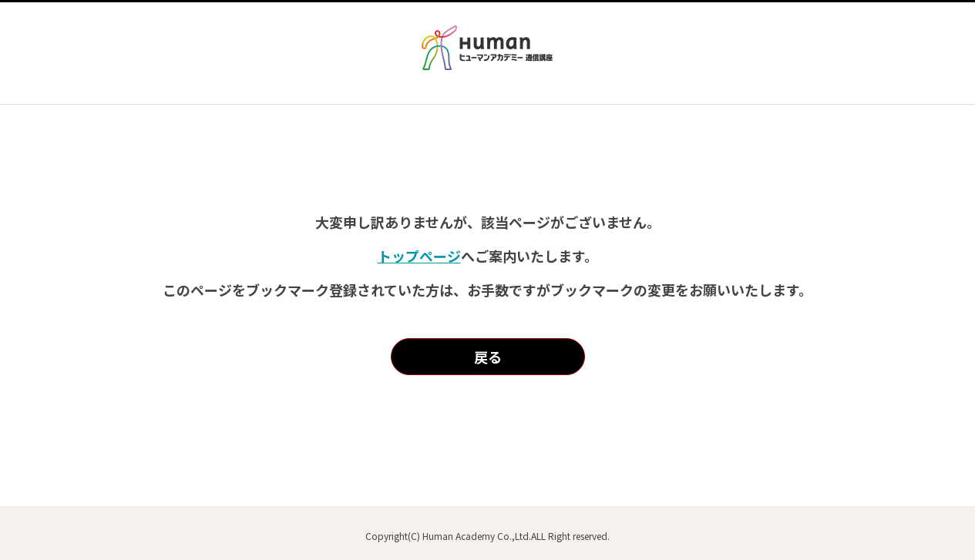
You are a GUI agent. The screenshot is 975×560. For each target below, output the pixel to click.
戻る (488, 357)
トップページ (419, 256)
